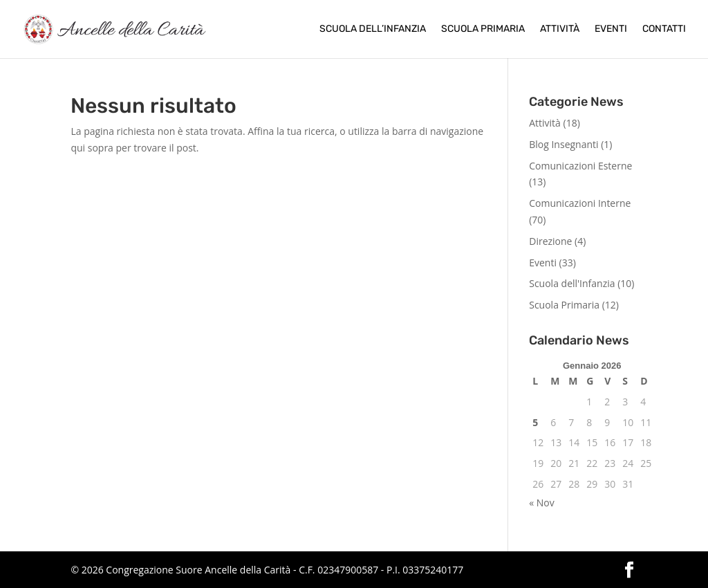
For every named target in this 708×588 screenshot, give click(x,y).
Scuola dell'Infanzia (572, 283)
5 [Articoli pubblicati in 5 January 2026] (535, 422)
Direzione (550, 241)
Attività (560, 29)
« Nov (542, 503)
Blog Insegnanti (563, 144)
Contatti (664, 29)
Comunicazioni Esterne (580, 166)
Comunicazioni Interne (580, 203)
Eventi (611, 29)
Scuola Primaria (483, 29)
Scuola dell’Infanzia (373, 29)
